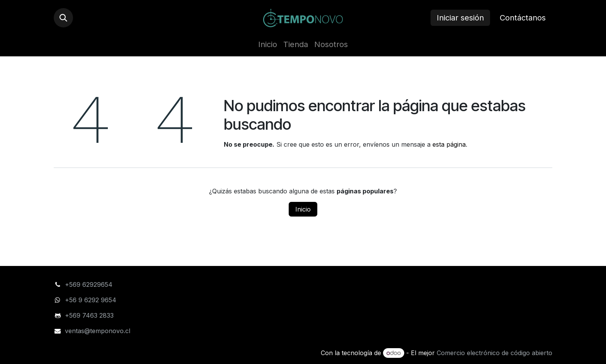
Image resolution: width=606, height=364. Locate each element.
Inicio (303, 209)
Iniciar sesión (460, 18)
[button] (63, 18)
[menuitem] (268, 44)
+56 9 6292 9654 (92, 300)
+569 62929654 (89, 284)
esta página (449, 144)
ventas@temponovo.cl (98, 331)
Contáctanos (523, 18)
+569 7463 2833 (89, 315)
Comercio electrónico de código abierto (495, 353)
